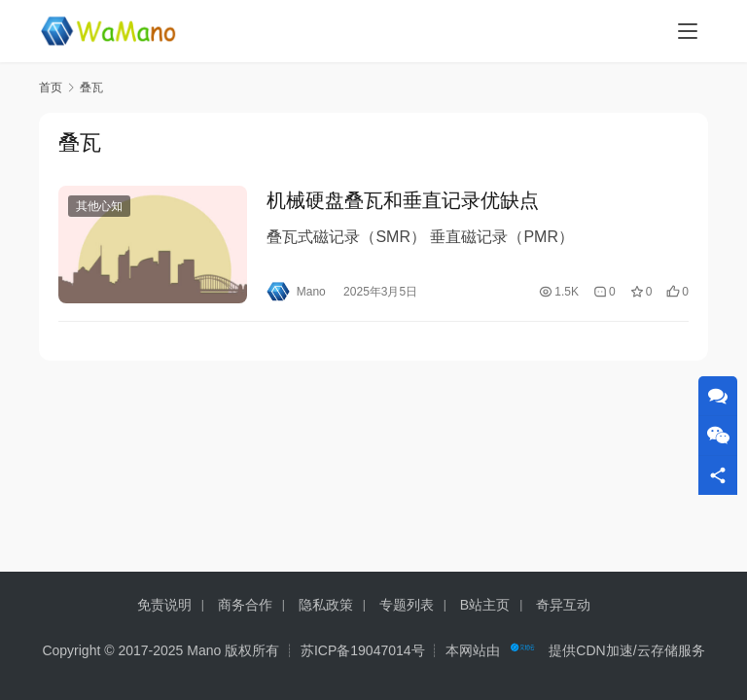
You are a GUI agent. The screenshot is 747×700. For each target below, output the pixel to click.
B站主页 (485, 605)
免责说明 (164, 605)
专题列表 (407, 605)
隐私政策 (326, 605)
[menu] (688, 31)
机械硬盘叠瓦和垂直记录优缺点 (403, 202)
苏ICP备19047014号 (363, 650)
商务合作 (245, 605)
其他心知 (99, 208)
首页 (51, 87)
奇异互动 (563, 605)
